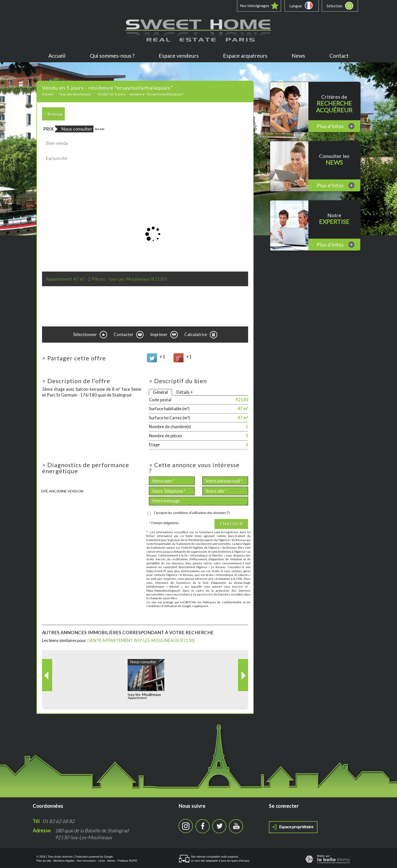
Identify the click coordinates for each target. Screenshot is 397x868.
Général (160, 392)
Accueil (57, 56)
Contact (339, 56)
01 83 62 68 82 (58, 821)
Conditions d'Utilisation (162, 606)
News (298, 56)
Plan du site (44, 861)
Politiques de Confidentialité (222, 602)
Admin (111, 861)
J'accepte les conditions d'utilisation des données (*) (192, 513)
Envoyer (231, 524)
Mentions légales (64, 861)
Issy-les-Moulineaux (75, 95)
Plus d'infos (336, 126)
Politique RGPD (127, 861)
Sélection (334, 6)
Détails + (185, 392)
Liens (102, 861)
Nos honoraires (86, 861)
